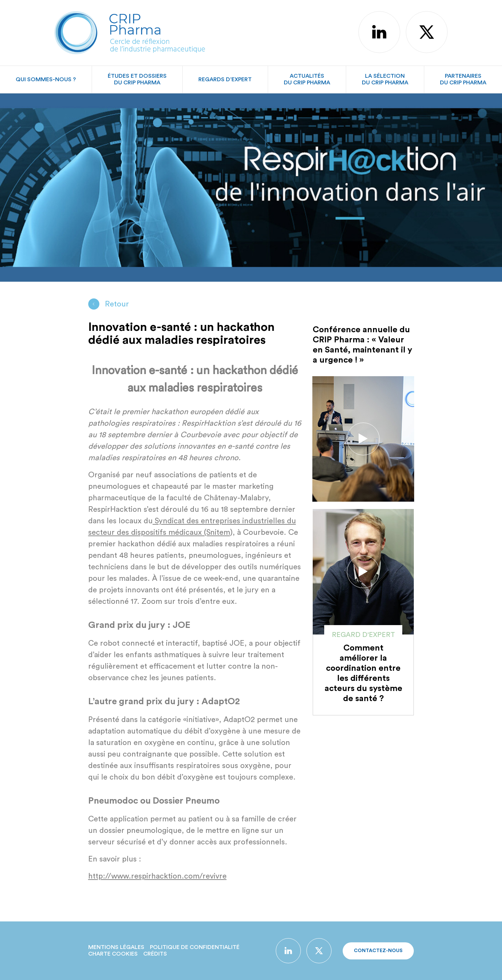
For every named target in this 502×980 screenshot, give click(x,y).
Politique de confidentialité (195, 947)
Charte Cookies (113, 954)
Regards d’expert (225, 79)
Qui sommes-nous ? (46, 79)
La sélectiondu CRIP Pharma (385, 79)
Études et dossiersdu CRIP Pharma (137, 79)
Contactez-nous (378, 951)
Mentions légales (116, 947)
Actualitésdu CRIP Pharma (307, 79)
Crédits (155, 954)
